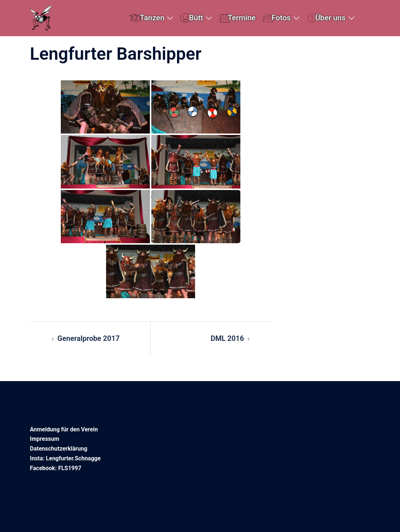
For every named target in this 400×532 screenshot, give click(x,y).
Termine (242, 18)
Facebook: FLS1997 (56, 468)
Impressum (45, 439)
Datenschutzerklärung (59, 449)
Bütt (196, 18)
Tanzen (152, 18)
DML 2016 (227, 338)
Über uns (330, 18)
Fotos (281, 18)
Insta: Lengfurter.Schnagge (66, 458)
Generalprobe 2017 (89, 338)
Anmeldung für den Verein (64, 429)
